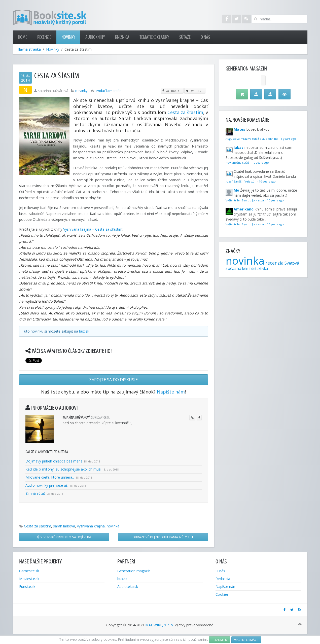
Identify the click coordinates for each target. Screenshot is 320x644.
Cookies (222, 594)
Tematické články (154, 37)
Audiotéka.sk (128, 586)
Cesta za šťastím (185, 112)
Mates (239, 129)
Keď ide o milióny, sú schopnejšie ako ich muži (63, 469)
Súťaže (185, 37)
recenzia (274, 263)
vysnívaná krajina (91, 526)
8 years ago (288, 139)
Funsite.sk (27, 586)
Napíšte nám (171, 392)
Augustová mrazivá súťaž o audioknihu (252, 139)
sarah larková (64, 526)
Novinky (68, 37)
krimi (246, 268)
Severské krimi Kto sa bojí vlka (64, 537)
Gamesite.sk (29, 571)
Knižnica (122, 37)
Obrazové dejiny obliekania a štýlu (163, 537)
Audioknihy (95, 37)
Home (23, 37)
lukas (239, 147)
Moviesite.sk (29, 579)
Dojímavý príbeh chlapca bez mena (54, 461)
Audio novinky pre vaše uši (47, 485)
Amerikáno (244, 209)
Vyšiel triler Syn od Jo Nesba (245, 200)
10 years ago (260, 163)
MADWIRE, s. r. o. (159, 625)
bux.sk (84, 331)
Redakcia (223, 579)
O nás (205, 37)
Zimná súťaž (35, 493)
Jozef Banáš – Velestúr (241, 181)
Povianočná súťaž (238, 163)
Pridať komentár (108, 91)
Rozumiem (220, 640)
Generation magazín (134, 571)
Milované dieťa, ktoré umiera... (50, 477)
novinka (113, 526)
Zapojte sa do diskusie (113, 380)
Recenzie (44, 37)
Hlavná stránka (29, 49)
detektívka (260, 269)
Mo (236, 190)
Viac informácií (246, 640)
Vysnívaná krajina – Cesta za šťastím (93, 229)
